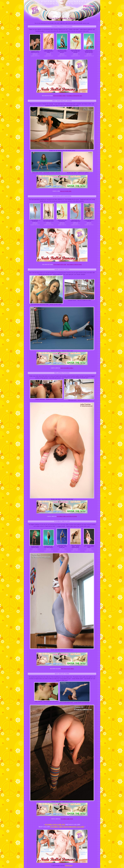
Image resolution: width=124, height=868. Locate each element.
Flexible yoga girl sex (55, 825)
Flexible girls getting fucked (67, 516)
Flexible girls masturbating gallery (67, 827)
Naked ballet (69, 865)
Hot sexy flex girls (67, 669)
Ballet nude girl (66, 191)
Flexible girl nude (67, 819)
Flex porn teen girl (60, 264)
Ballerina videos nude (74, 264)
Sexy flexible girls (60, 96)
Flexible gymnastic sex (74, 96)
